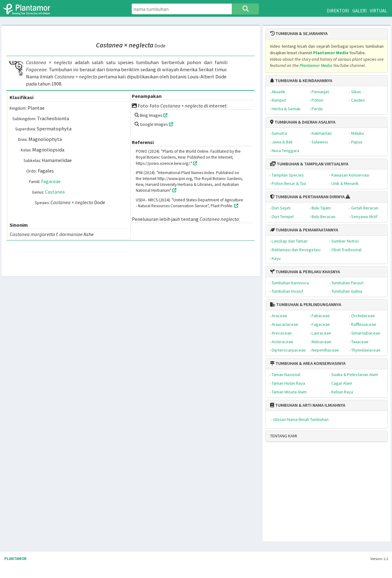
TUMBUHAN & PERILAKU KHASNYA (305, 272)
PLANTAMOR (15, 559)
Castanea (55, 192)
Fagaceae (51, 181)
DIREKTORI (338, 11)
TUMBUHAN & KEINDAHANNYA (301, 81)
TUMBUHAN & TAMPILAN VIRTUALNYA (309, 164)
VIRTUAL (378, 11)
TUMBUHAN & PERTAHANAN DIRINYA (307, 197)
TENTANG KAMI (284, 436)
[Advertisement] (319, 494)
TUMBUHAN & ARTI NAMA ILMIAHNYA (308, 405)
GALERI (360, 11)
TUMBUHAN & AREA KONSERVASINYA (308, 363)
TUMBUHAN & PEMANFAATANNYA (304, 230)
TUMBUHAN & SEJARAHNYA (299, 33)
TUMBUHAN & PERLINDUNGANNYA (306, 304)
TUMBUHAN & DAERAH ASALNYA (303, 122)
